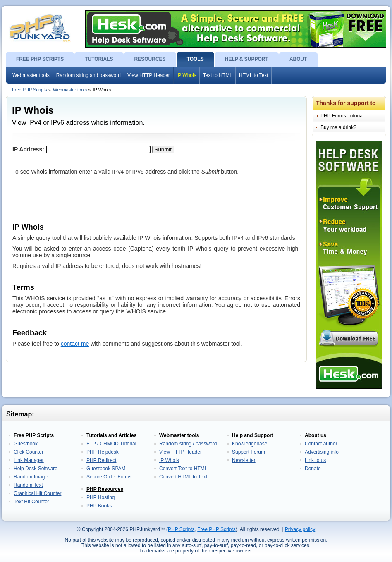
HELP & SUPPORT (247, 59)
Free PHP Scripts (30, 90)
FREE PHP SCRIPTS (40, 59)
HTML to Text (254, 75)
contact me (75, 344)
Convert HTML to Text (183, 477)
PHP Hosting (100, 497)
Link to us (315, 460)
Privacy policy (300, 529)
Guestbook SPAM (106, 469)
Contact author (321, 444)
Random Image (31, 477)
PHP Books (99, 506)
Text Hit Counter (31, 502)
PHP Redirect (101, 460)
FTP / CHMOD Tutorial (111, 444)
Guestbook (26, 444)
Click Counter (29, 452)
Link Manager (29, 460)
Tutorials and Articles (111, 435)
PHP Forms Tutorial (342, 116)
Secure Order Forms (109, 477)
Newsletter (244, 460)
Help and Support (253, 435)
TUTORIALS (99, 59)
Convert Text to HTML (183, 469)
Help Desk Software (36, 469)
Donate (313, 469)
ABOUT (298, 59)
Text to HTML (218, 75)
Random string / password (188, 444)
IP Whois (186, 75)
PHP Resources (105, 489)
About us (316, 435)
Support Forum (249, 452)
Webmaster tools (31, 75)
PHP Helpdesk (103, 452)
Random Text (28, 485)
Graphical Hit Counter (37, 493)
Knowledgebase (250, 444)
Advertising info (322, 452)
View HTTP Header (149, 75)
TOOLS (195, 59)
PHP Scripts (181, 529)
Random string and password (88, 75)
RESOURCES (150, 59)
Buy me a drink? (338, 127)
